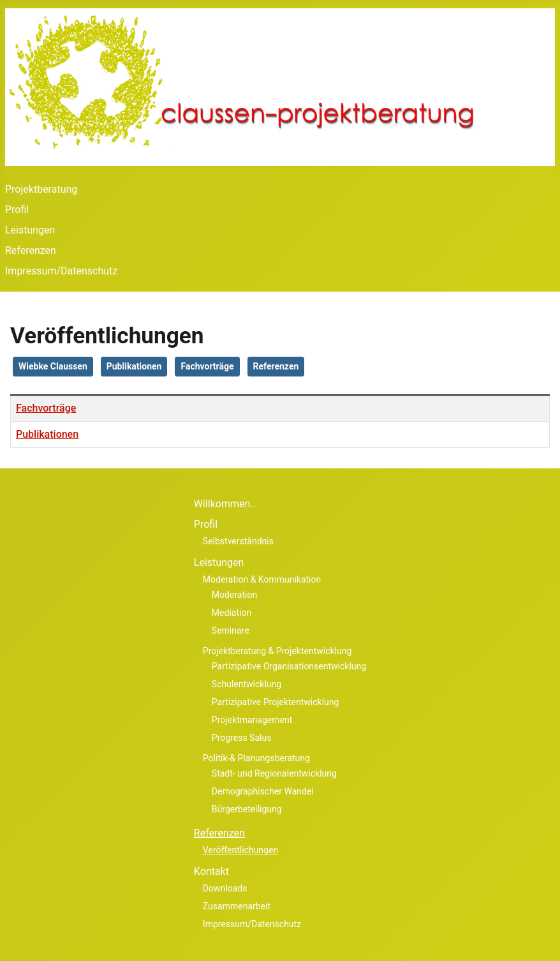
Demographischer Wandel (263, 791)
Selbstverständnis (238, 541)
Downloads (225, 888)
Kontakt (211, 871)
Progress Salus (242, 738)
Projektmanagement (252, 720)
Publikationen (134, 366)
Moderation (234, 595)
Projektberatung (41, 189)
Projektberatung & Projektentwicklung (277, 651)
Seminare (231, 630)
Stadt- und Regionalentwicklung (274, 773)
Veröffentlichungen (240, 850)
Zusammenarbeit (237, 906)
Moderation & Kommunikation (262, 579)
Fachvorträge (207, 366)
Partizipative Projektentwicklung (276, 702)
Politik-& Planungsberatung (256, 758)
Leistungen (30, 230)
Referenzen (31, 250)
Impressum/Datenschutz (61, 271)
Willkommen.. (225, 504)
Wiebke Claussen (53, 366)
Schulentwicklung (247, 684)
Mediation (232, 613)
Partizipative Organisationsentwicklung (289, 666)
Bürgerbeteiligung (247, 809)
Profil (17, 210)
